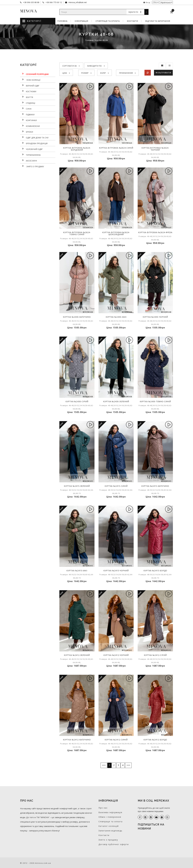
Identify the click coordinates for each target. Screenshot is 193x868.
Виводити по (96, 66)
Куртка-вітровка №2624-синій (116, 148)
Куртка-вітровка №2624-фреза (155, 232)
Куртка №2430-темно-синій (155, 401)
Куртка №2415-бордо (155, 571)
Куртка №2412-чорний (116, 655)
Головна (62, 21)
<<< (104, 765)
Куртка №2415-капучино (155, 486)
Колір (104, 73)
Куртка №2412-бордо (155, 740)
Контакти (132, 21)
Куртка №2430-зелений (116, 401)
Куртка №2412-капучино (77, 740)
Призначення (127, 73)
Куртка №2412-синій (116, 740)
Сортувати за (71, 66)
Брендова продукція (34, 143)
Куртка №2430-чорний (155, 317)
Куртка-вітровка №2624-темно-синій (77, 233)
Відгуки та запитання (158, 21)
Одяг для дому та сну (34, 137)
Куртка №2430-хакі (116, 317)
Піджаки (27, 114)
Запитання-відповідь (110, 831)
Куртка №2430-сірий (77, 401)
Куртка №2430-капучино (77, 317)
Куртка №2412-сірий (155, 655)
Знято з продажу (32, 166)
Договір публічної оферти (114, 844)
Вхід (147, 2)
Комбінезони (30, 126)
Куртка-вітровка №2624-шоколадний (116, 233)
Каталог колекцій (109, 826)
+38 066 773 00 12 (53, 2)
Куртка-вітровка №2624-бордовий (77, 149)
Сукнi (26, 108)
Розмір (86, 73)
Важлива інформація (110, 812)
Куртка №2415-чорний (116, 571)
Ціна (66, 73)
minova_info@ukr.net (77, 2)
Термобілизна (30, 155)
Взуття (27, 97)
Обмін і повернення (110, 817)
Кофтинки (28, 120)
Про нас (103, 808)
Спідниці (28, 103)
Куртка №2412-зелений (77, 655)
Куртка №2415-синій (116, 486)
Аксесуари (28, 160)
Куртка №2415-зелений (77, 486)
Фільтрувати (163, 73)
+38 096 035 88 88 (31, 2)
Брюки (27, 132)
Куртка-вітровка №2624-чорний (155, 149)
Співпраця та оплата (108, 21)
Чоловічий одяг (31, 149)
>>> (128, 765)
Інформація (81, 21)
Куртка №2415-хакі (77, 571)
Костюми (28, 91)
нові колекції (30, 80)
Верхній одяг (30, 85)
